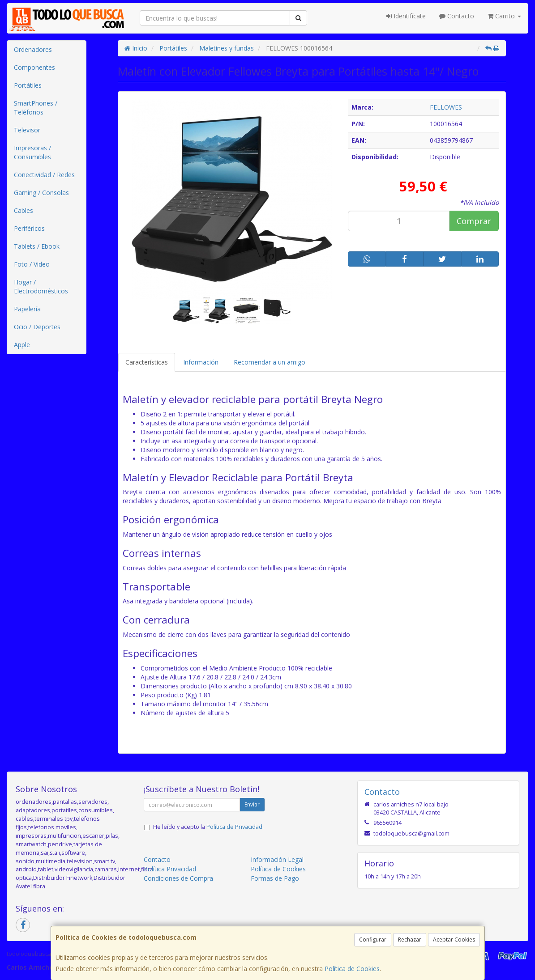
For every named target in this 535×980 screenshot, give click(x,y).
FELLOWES (446, 107)
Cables (24, 210)
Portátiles (28, 85)
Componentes (34, 67)
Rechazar (410, 940)
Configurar (373, 940)
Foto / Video (32, 264)
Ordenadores (33, 49)
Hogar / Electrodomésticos (41, 286)
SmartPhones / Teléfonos (36, 108)
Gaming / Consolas (41, 193)
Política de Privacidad (234, 827)
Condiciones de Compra (178, 878)
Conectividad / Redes (44, 175)
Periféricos (29, 228)
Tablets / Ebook (37, 246)
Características (147, 362)
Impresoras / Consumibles (32, 152)
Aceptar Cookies (454, 940)
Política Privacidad (170, 869)
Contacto (457, 16)
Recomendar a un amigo (270, 362)
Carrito (504, 16)
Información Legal (277, 859)
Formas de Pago (275, 878)
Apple (22, 345)
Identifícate (406, 16)
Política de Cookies (352, 969)
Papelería (27, 309)
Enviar (252, 804)
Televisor (27, 130)
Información (201, 362)
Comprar (474, 221)
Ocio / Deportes (37, 327)
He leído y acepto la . (208, 827)
